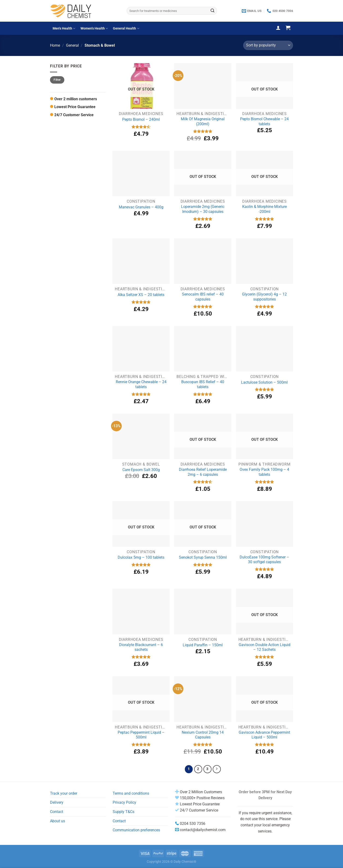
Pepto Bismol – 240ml (141, 119)
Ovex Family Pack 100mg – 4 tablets (264, 472)
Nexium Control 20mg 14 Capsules (203, 735)
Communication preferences (136, 830)
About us (58, 821)
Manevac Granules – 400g (141, 207)
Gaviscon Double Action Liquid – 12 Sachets (265, 647)
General (72, 45)
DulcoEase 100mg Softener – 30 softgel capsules (264, 560)
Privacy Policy (124, 802)
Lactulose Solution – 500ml (264, 382)
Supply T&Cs (124, 812)
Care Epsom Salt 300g (141, 470)
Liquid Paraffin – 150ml (203, 645)
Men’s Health (64, 28)
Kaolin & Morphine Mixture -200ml (265, 209)
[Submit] (212, 11)
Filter (57, 80)
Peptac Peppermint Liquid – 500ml (141, 735)
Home (55, 45)
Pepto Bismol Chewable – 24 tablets (264, 121)
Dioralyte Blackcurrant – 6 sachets (141, 647)
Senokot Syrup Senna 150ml (203, 557)
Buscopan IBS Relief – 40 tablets (203, 384)
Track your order (64, 793)
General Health (126, 28)
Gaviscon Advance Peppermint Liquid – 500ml (264, 735)
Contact (57, 812)
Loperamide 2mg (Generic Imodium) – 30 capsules (203, 209)
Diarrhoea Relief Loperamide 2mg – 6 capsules (203, 472)
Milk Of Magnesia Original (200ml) (203, 121)
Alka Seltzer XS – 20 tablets (141, 295)
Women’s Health (94, 28)
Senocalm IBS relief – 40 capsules (203, 297)
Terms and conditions (131, 793)
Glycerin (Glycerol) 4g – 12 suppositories (264, 297)
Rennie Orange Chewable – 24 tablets (141, 384)
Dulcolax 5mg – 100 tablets (141, 557)
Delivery (57, 802)
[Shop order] (268, 45)
